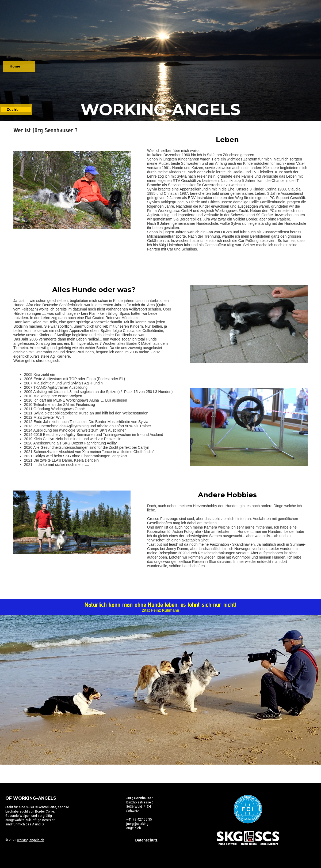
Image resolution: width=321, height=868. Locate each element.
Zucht (12, 109)
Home (15, 66)
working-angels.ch (31, 840)
